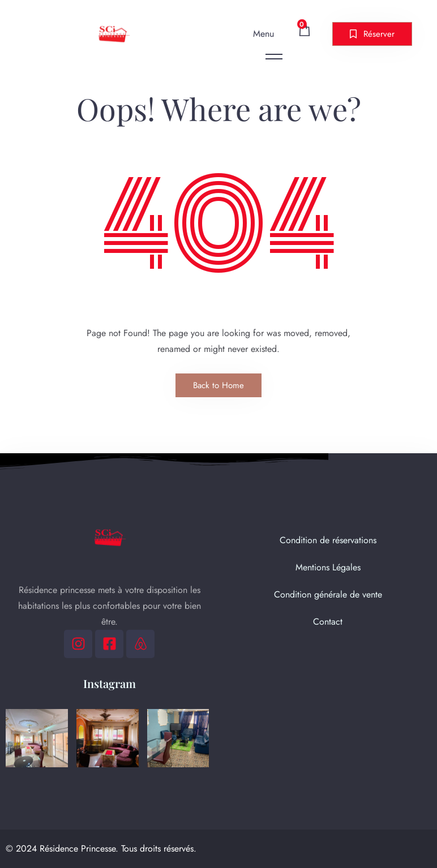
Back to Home (218, 385)
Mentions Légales (328, 567)
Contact (328, 622)
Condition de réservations (328, 540)
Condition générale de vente (328, 594)
